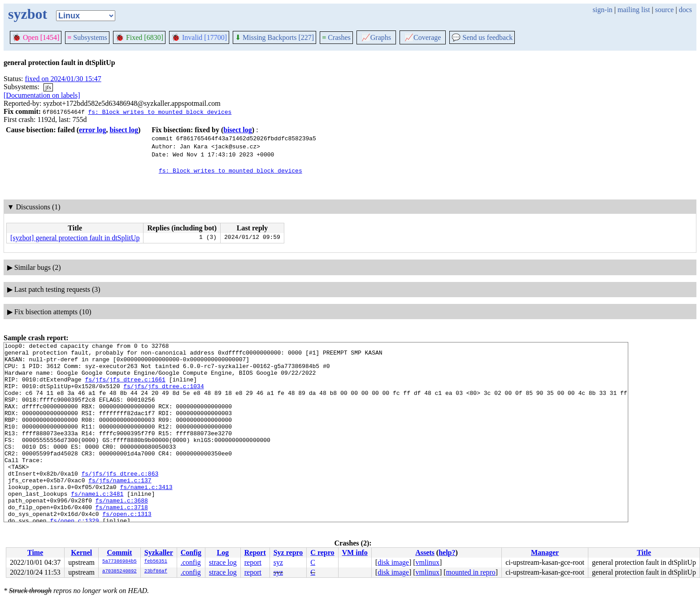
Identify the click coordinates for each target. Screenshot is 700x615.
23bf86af (156, 572)
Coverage (423, 37)
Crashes (336, 37)
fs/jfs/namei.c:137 (120, 508)
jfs (48, 87)
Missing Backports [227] (274, 37)
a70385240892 (120, 572)
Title (644, 552)
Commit (119, 552)
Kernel (81, 552)
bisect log (124, 130)
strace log (223, 562)
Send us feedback (482, 37)
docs (685, 10)
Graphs (376, 37)
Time (35, 552)
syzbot (28, 14)
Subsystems (87, 37)
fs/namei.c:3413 (146, 516)
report (253, 562)
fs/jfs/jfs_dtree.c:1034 (163, 395)
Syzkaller (159, 552)
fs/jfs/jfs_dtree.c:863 (120, 500)
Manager (545, 552)
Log (223, 552)
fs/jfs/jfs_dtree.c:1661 (125, 387)
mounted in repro (471, 572)
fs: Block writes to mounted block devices (160, 112)
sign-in (602, 10)
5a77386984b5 (120, 562)
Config (191, 552)
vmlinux (428, 562)
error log (92, 130)
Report (255, 552)
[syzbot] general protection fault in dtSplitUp (75, 238)
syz (278, 562)
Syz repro (288, 552)
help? (447, 552)
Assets (425, 552)
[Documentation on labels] (42, 95)
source (665, 10)
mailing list (634, 10)
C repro (322, 552)
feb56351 (156, 562)
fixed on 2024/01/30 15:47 (63, 79)
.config (191, 562)
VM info (355, 552)
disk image (393, 562)
